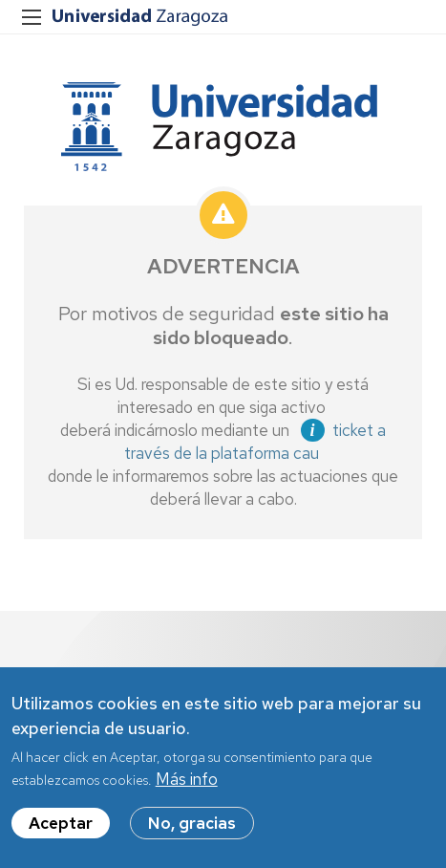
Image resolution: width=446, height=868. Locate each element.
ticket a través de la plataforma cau (255, 442)
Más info (187, 785)
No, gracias (192, 829)
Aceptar (61, 829)
